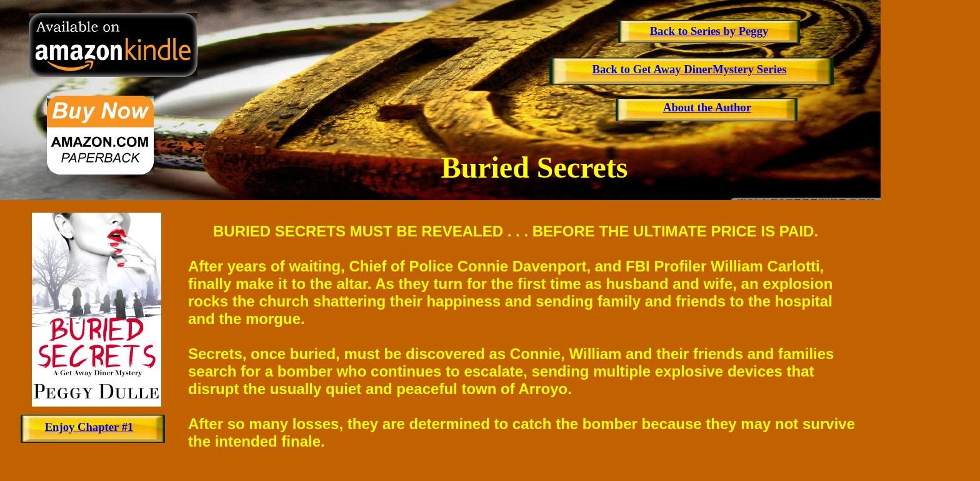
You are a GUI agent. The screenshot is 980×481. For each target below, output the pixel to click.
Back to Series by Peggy (709, 31)
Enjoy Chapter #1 (89, 427)
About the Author (707, 107)
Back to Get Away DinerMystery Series (689, 69)
